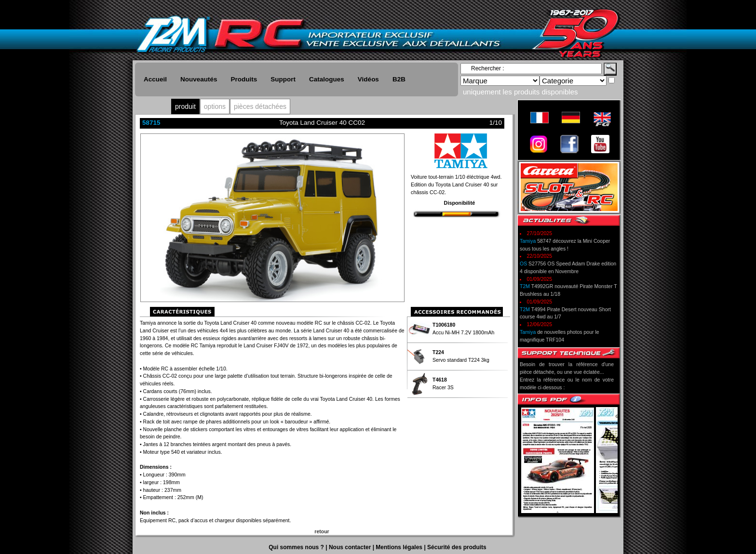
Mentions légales (400, 547)
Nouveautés (199, 79)
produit (185, 106)
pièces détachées (260, 106)
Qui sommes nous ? (297, 547)
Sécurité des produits (457, 547)
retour (322, 531)
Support (283, 79)
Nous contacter (351, 547)
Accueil (155, 79)
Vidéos (368, 79)
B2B (399, 79)
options (215, 106)
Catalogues (327, 79)
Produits (244, 79)
